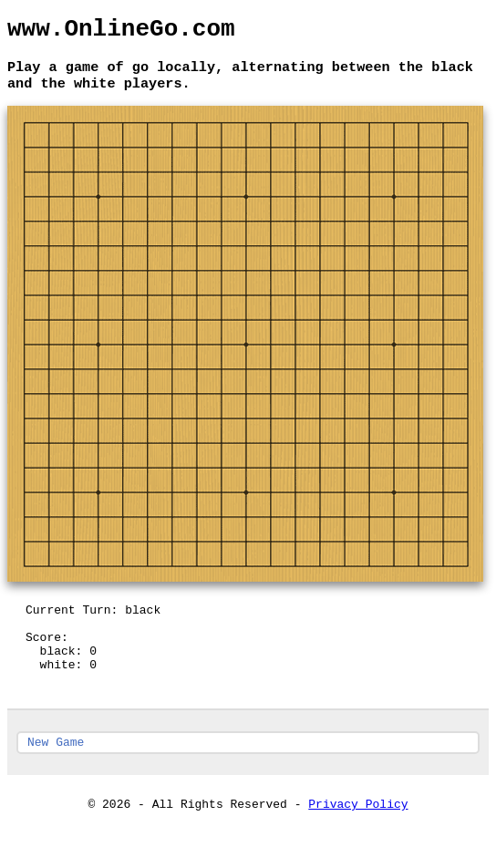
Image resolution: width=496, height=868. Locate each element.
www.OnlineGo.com (121, 32)
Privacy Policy (358, 837)
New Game (56, 772)
